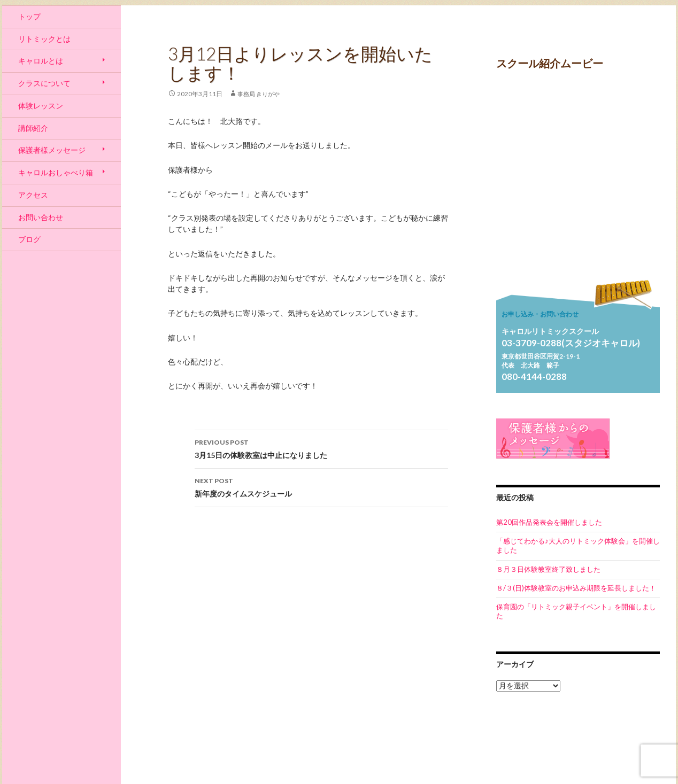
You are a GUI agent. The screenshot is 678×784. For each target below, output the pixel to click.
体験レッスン (41, 106)
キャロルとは (41, 61)
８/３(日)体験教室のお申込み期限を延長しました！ (576, 588)
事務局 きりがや (259, 94)
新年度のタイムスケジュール (321, 486)
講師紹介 (33, 128)
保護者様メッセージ (52, 150)
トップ (29, 16)
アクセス (33, 195)
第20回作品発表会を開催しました (549, 522)
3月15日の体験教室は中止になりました (321, 448)
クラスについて (44, 83)
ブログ (29, 239)
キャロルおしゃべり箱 (56, 172)
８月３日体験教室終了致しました (548, 569)
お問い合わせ (41, 217)
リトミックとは (44, 39)
